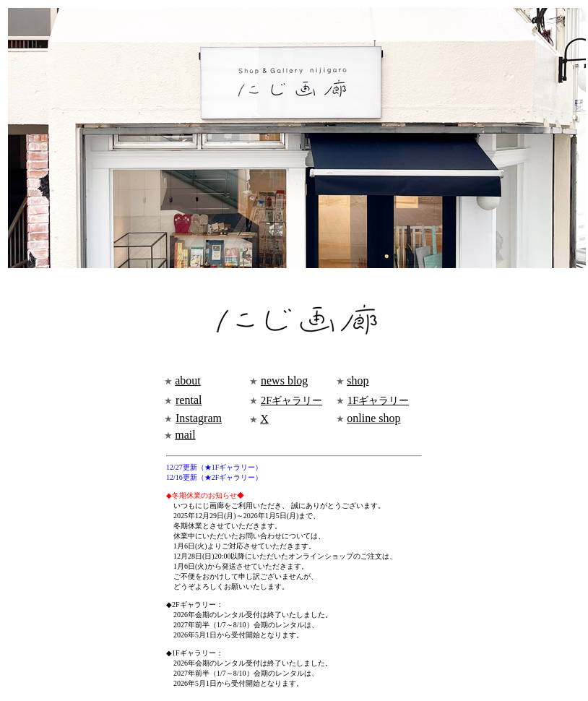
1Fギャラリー (378, 400)
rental (189, 400)
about (188, 380)
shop (358, 380)
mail (185, 435)
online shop (373, 418)
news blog (284, 380)
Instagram (199, 418)
